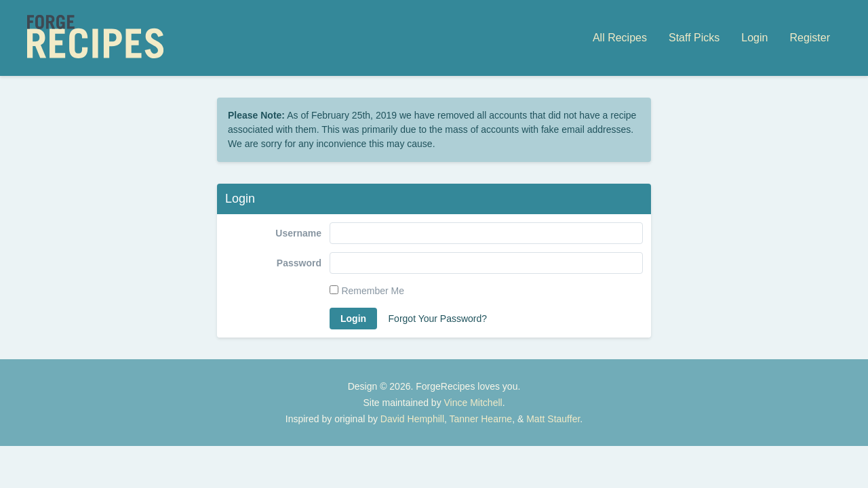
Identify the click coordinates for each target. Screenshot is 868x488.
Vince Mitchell (473, 403)
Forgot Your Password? (438, 319)
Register (810, 38)
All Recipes (620, 38)
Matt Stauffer (553, 419)
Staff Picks (694, 38)
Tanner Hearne (481, 419)
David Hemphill (412, 419)
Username (298, 233)
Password (299, 263)
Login (754, 38)
